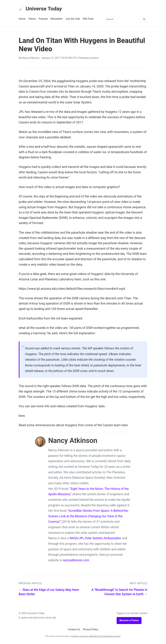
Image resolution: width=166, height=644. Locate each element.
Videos (32, 19)
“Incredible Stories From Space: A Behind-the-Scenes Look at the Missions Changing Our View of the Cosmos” (89, 517)
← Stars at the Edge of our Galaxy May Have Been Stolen (49, 592)
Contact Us (74, 630)
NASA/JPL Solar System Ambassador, (95, 539)
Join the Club (73, 19)
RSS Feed (88, 19)
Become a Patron (129, 621)
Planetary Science (89, 58)
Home (22, 19)
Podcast (43, 19)
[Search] (144, 20)
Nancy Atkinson (31, 58)
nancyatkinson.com (76, 561)
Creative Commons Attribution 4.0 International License (96, 637)
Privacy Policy (91, 630)
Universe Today (41, 9)
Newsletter (57, 19)
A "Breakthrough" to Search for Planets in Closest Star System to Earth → (120, 592)
